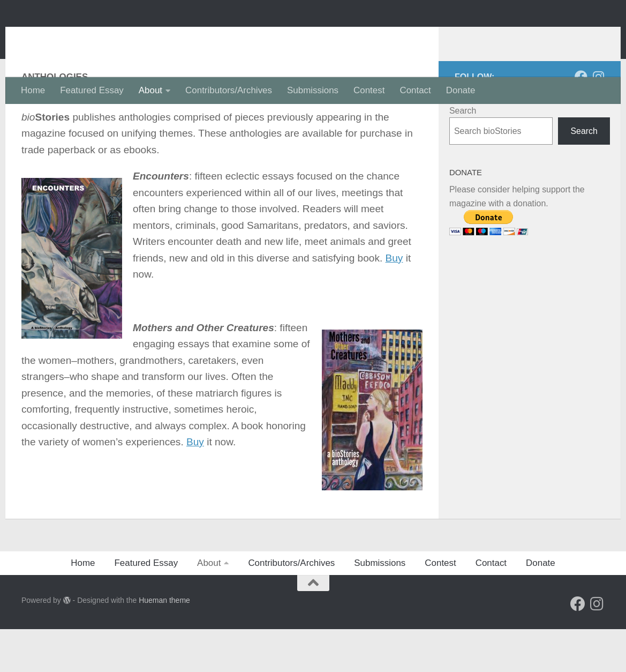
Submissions (313, 90)
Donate (461, 90)
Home (33, 90)
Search (463, 154)
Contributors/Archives (229, 90)
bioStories (78, 38)
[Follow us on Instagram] (598, 120)
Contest (369, 90)
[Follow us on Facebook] (581, 120)
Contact (415, 90)
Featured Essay (92, 90)
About (150, 90)
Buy (394, 301)
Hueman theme (164, 643)
